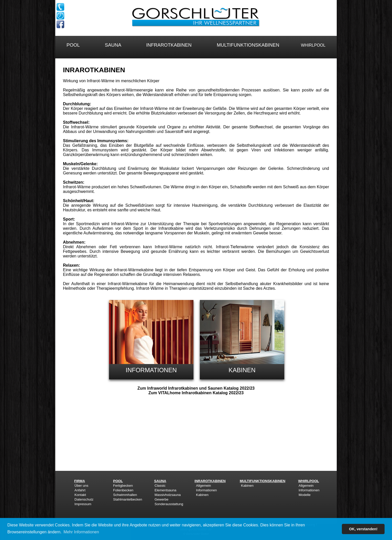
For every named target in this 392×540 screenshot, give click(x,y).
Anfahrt (80, 490)
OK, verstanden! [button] (363, 529)
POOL (73, 45)
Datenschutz (84, 499)
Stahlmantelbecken (128, 499)
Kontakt (80, 495)
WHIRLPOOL (313, 45)
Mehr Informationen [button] (81, 532)
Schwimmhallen (125, 495)
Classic (160, 486)
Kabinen (202, 495)
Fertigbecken (123, 486)
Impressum (83, 504)
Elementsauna (165, 490)
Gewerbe (161, 499)
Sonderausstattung (169, 504)
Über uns (81, 486)
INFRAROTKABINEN (169, 45)
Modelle (305, 495)
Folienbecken (123, 490)
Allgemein (204, 486)
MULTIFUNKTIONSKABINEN (248, 45)
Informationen (206, 490)
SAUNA (113, 45)
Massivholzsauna (168, 495)
